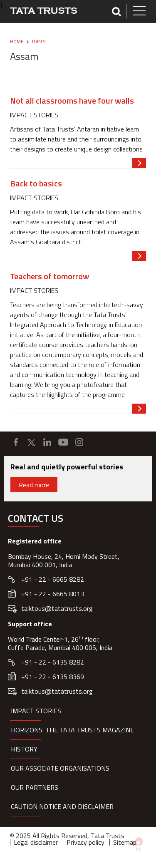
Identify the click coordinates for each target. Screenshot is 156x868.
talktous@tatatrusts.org (57, 608)
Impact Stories (36, 711)
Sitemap (125, 842)
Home (17, 42)
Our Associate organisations (60, 768)
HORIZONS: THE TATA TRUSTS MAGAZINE (72, 730)
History (24, 749)
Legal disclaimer (36, 842)
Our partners (35, 787)
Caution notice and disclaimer (62, 806)
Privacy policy (85, 842)
